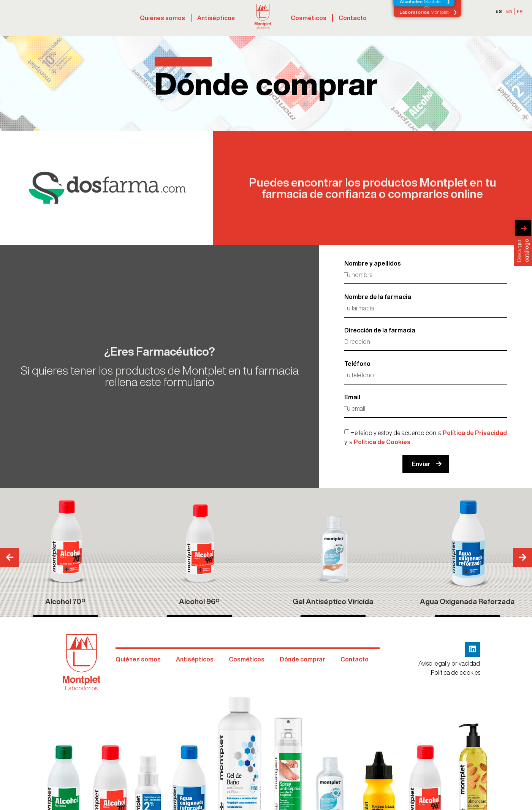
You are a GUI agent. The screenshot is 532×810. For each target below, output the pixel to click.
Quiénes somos (162, 18)
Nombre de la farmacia (378, 297)
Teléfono (357, 364)
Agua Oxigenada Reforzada (467, 601)
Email (352, 397)
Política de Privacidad (475, 433)
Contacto (353, 18)
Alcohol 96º (199, 601)
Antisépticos (216, 18)
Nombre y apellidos (373, 263)
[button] (522, 557)
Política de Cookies (382, 442)
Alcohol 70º (65, 601)
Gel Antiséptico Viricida (333, 601)
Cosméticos (309, 18)
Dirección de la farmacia (380, 330)
